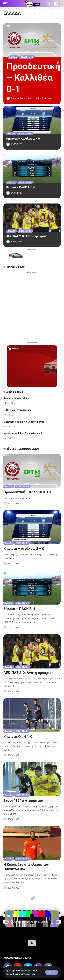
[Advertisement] (32, 307)
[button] (52, 972)
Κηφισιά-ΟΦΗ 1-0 (18, 737)
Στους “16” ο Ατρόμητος (23, 801)
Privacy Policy (12, 974)
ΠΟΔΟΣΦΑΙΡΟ (27, 57)
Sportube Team (18, 98)
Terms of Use (29, 974)
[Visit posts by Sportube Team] (8, 98)
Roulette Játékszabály (16, 398)
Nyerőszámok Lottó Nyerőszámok (23, 433)
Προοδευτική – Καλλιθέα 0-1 (33, 78)
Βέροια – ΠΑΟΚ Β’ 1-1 (21, 187)
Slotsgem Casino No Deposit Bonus (24, 422)
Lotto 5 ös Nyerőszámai (17, 410)
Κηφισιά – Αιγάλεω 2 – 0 (23, 139)
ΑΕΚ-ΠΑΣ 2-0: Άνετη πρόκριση (27, 236)
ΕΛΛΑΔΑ (13, 57)
